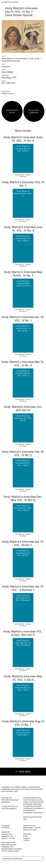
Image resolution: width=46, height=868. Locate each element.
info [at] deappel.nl (9, 809)
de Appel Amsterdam (10, 2)
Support (26, 838)
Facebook (6, 828)
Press (26, 836)
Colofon (26, 840)
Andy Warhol (7, 72)
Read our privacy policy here (33, 818)
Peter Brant (7, 78)
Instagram (6, 826)
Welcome (27, 834)
